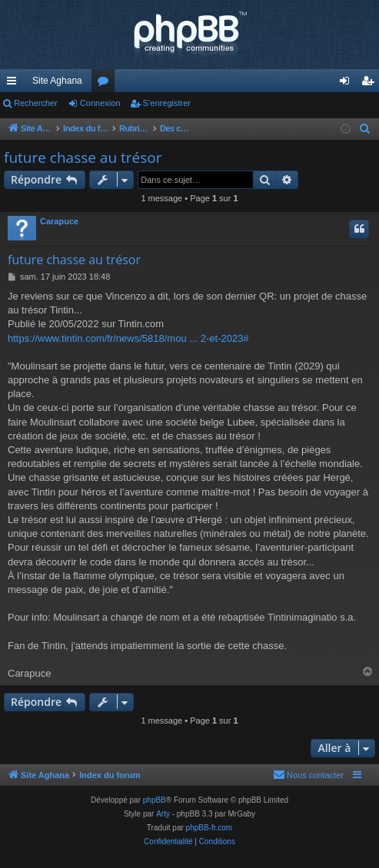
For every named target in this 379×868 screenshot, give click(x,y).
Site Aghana (57, 81)
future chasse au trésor (83, 157)
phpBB (155, 800)
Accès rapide (15, 84)
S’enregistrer (167, 103)
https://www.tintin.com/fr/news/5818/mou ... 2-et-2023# (128, 338)
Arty (163, 814)
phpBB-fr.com (209, 828)
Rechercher (36, 103)
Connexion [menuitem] (348, 84)
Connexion (100, 103)
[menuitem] (365, 129)
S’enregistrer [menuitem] (371, 84)
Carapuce (59, 221)
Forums (106, 84)
